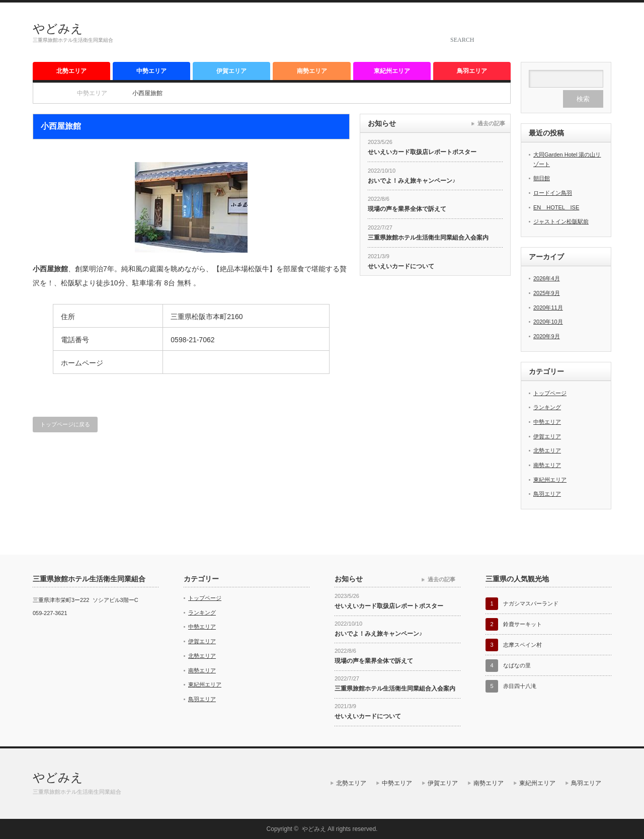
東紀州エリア (392, 71)
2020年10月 (548, 322)
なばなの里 (517, 665)
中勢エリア (151, 71)
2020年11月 (548, 308)
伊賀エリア (231, 71)
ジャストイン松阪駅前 (561, 221)
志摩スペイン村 (522, 645)
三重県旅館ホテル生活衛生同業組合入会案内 (428, 238)
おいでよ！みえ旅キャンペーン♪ (412, 181)
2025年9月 (547, 293)
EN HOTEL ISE (556, 207)
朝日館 (542, 178)
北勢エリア (71, 71)
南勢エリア (312, 71)
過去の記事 (491, 123)
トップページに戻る (65, 424)
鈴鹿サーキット (522, 624)
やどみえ (58, 28)
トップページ (550, 393)
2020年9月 (547, 336)
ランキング (547, 407)
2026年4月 (547, 278)
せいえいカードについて (401, 266)
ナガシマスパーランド (531, 603)
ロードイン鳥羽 (553, 193)
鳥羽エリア (472, 71)
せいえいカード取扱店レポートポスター (422, 152)
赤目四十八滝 (520, 686)
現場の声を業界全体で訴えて (407, 209)
